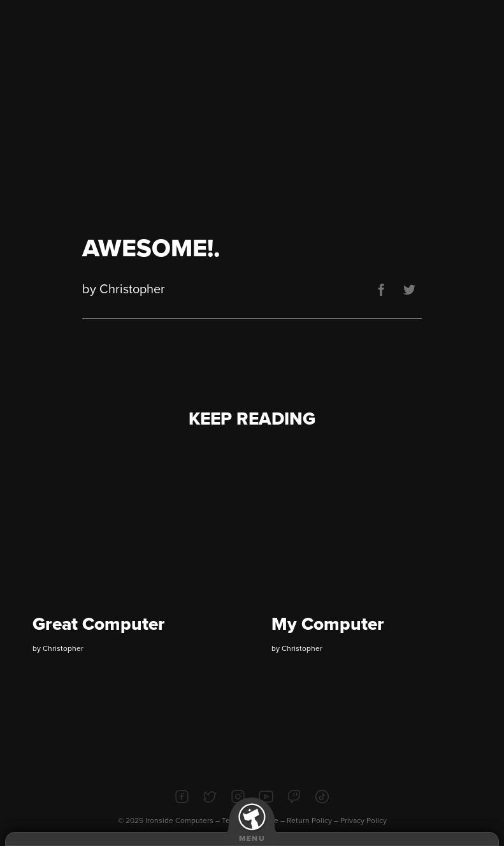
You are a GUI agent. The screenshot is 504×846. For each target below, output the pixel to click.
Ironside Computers (179, 820)
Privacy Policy (364, 820)
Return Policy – (313, 820)
